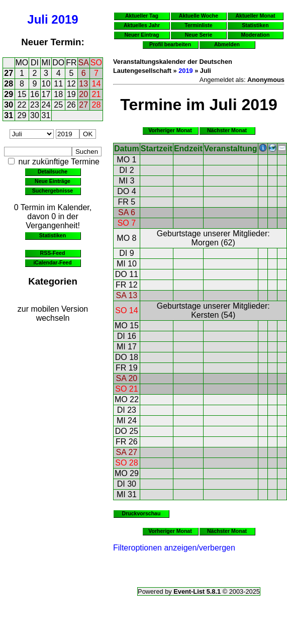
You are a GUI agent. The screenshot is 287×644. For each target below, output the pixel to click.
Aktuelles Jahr (142, 25)
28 (9, 84)
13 (83, 84)
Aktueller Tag (142, 16)
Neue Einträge (53, 181)
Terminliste (198, 25)
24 (46, 105)
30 (9, 105)
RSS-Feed (53, 253)
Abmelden (227, 44)
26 (71, 105)
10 (46, 84)
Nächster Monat (227, 130)
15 (22, 94)
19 (71, 94)
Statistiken (53, 235)
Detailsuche (53, 171)
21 (97, 94)
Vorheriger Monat (170, 130)
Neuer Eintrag (141, 35)
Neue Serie (199, 35)
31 (9, 115)
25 (58, 105)
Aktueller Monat (255, 16)
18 (58, 94)
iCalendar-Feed (52, 262)
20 (83, 94)
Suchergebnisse (53, 191)
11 (58, 84)
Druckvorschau (141, 513)
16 (35, 94)
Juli (37, 19)
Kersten (205, 315)
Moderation (256, 35)
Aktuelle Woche (199, 16)
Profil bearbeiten (170, 44)
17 (46, 94)
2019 (65, 19)
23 (35, 105)
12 (71, 84)
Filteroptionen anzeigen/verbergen (174, 548)
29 (9, 94)
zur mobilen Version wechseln (53, 313)
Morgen (205, 243)
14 (97, 84)
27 (9, 73)
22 (22, 105)
